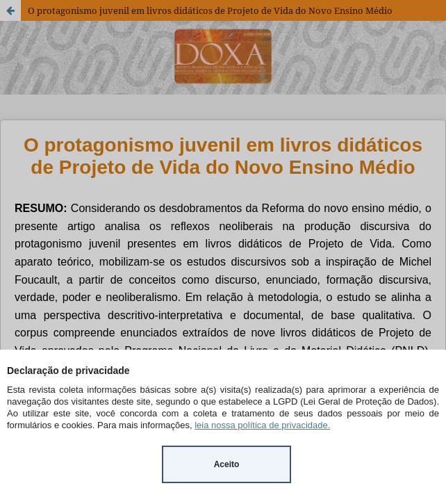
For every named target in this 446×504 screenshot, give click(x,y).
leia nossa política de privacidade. (262, 425)
